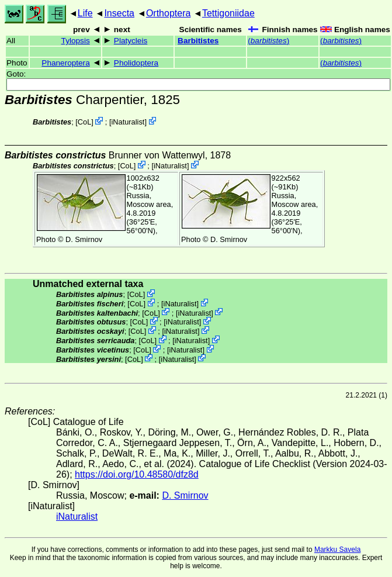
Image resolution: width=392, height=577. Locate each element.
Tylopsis (76, 41)
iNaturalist (128, 122)
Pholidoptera (136, 63)
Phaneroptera (65, 63)
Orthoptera (168, 13)
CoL (84, 122)
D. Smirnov (84, 239)
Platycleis (131, 41)
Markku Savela (337, 550)
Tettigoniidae (228, 13)
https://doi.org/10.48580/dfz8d (137, 474)
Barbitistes (198, 41)
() (268, 41)
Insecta (119, 13)
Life (85, 13)
